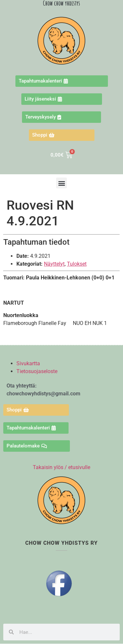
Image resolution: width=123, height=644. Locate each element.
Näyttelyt (54, 264)
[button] (61, 183)
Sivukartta (28, 363)
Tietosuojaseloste (37, 371)
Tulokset (77, 264)
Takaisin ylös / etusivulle (61, 467)
